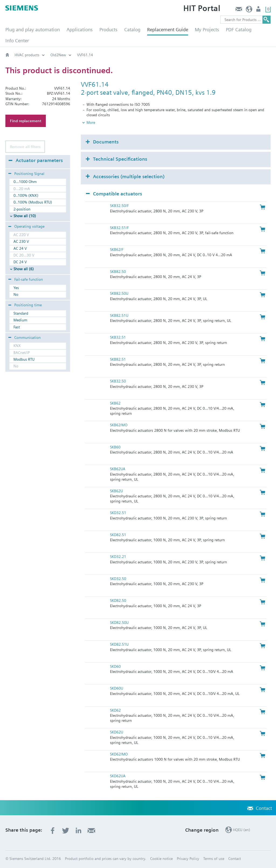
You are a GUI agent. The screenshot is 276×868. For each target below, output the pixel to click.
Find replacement (26, 121)
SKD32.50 (118, 579)
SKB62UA (118, 469)
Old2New (58, 55)
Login (259, 10)
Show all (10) (25, 216)
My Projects (207, 29)
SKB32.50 (118, 381)
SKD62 (115, 710)
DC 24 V (20, 262)
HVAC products (27, 55)
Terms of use (214, 859)
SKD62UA (118, 776)
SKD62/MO (119, 754)
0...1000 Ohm (25, 182)
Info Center (17, 41)
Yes (16, 288)
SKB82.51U (119, 315)
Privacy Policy (188, 859)
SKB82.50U (119, 293)
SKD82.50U (119, 623)
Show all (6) (24, 269)
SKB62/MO (119, 425)
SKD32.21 (118, 557)
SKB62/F (117, 249)
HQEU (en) (249, 10)
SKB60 (115, 447)
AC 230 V (21, 241)
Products (108, 29)
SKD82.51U (119, 644)
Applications (80, 29)
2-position (22, 209)
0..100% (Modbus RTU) (33, 202)
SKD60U (117, 688)
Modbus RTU (24, 359)
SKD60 (115, 666)
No (16, 294)
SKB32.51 (118, 337)
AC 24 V (20, 248)
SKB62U (116, 491)
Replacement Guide (168, 29)
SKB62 (115, 403)
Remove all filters (25, 147)
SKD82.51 (118, 535)
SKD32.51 (118, 513)
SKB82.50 (118, 272)
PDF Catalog (239, 29)
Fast (17, 327)
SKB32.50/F (119, 206)
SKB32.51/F (119, 228)
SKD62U (117, 732)
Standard (21, 313)
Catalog (132, 29)
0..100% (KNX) (26, 195)
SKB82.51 (118, 359)
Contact (239, 10)
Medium (20, 320)
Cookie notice (161, 859)
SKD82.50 (118, 600)
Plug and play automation (33, 29)
